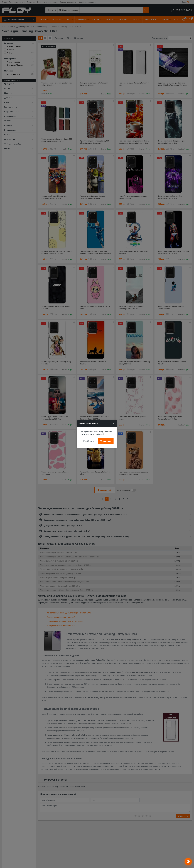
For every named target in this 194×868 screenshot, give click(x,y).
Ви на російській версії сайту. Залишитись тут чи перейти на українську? (97, 433)
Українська (106, 441)
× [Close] (114, 424)
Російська (89, 441)
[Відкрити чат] (188, 862)
